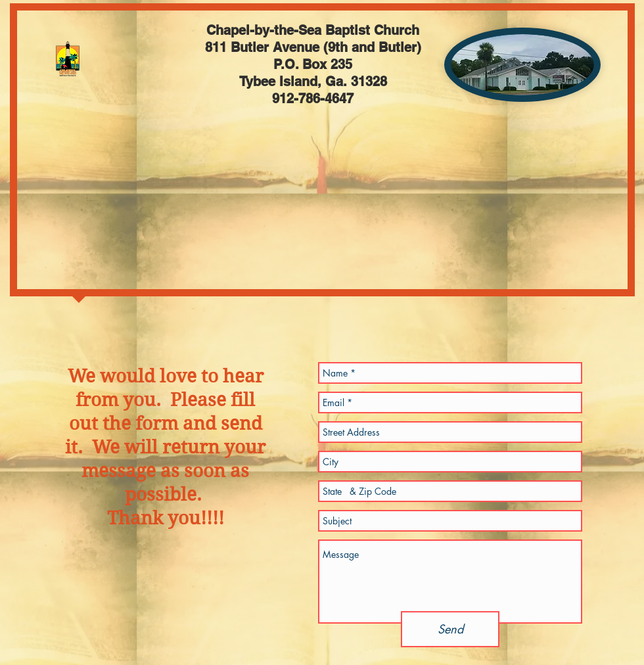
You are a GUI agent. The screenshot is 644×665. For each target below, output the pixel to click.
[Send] (450, 629)
